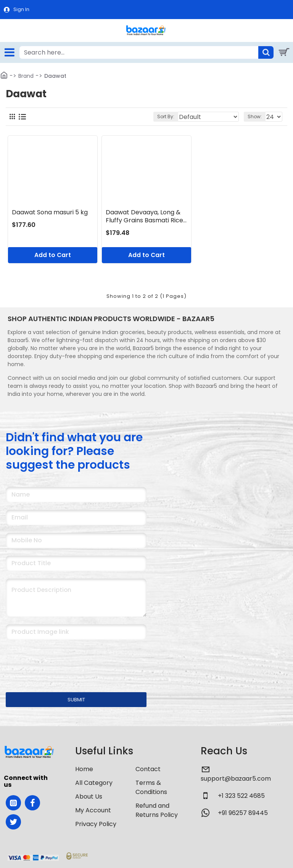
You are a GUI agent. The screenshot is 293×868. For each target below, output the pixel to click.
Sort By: (166, 117)
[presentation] (59, 661)
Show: (255, 117)
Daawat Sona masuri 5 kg (50, 213)
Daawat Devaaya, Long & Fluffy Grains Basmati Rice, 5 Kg (145, 217)
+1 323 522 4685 (241, 796)
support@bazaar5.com (236, 779)
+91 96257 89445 (243, 813)
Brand (26, 76)
